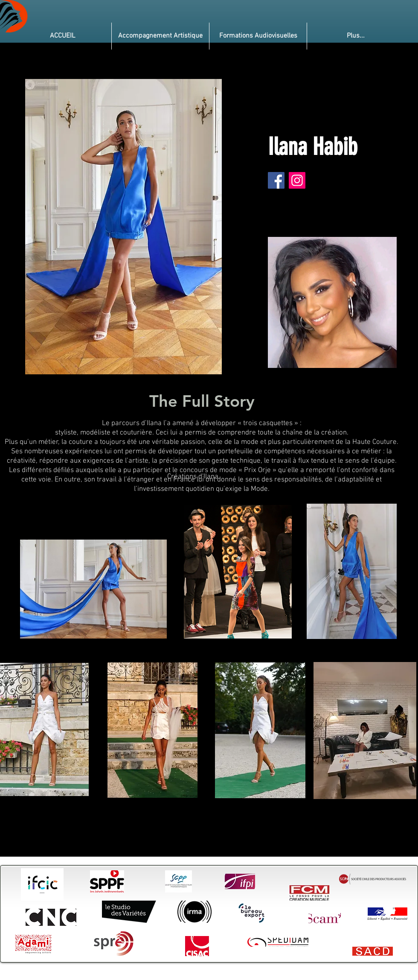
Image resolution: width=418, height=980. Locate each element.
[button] (160, 36)
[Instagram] (297, 180)
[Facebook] (276, 180)
